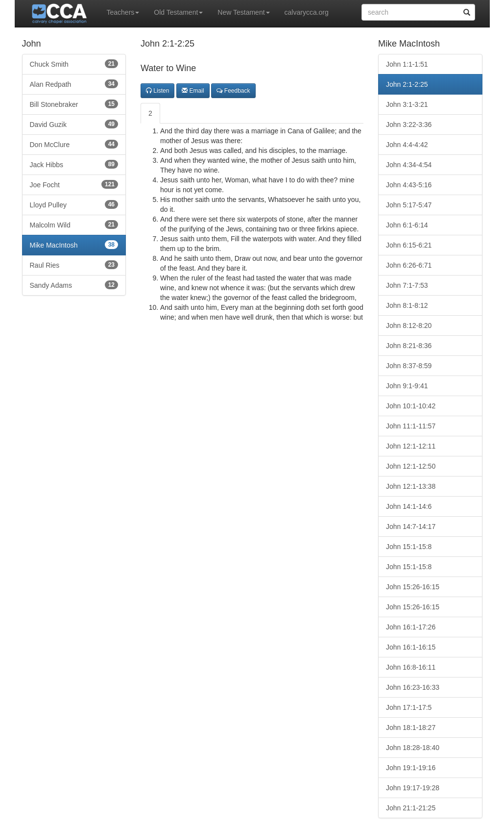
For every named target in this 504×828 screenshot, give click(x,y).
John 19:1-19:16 (411, 768)
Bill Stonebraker (74, 104)
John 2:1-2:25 (407, 84)
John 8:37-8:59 (409, 366)
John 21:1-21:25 (411, 808)
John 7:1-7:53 (407, 285)
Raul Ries (74, 265)
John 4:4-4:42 (407, 145)
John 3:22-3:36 (409, 125)
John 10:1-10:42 (411, 406)
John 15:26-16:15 (413, 587)
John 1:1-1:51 (407, 64)
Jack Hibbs (74, 164)
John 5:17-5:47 (409, 205)
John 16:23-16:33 (413, 687)
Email (193, 91)
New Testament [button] (243, 12)
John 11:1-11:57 (411, 426)
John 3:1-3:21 (407, 104)
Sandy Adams (74, 285)
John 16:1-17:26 (411, 627)
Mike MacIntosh (74, 245)
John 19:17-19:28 (413, 788)
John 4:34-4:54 (409, 165)
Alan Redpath (74, 84)
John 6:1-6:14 (407, 225)
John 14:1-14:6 (409, 506)
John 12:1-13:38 (411, 486)
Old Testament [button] (178, 12)
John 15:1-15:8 (409, 547)
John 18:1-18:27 (411, 728)
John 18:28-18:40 (413, 748)
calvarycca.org (307, 12)
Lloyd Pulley (74, 204)
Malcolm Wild (74, 225)
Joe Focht (74, 184)
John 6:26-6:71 (409, 265)
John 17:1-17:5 (409, 707)
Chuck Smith (74, 64)
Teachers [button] (123, 12)
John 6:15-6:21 (409, 245)
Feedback (233, 91)
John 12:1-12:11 (411, 446)
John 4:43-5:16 (409, 185)
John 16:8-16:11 (411, 667)
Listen (157, 91)
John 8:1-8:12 (407, 305)
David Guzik (74, 124)
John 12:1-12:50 (411, 466)
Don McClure (74, 144)
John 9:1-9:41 (407, 386)
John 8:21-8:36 (409, 346)
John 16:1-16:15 (411, 647)
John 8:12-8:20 (409, 326)
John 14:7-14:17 (411, 527)
